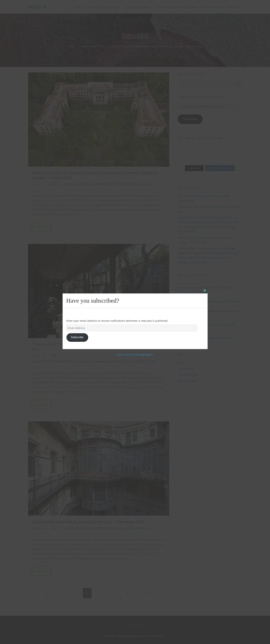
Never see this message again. (135, 354)
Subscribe (77, 337)
